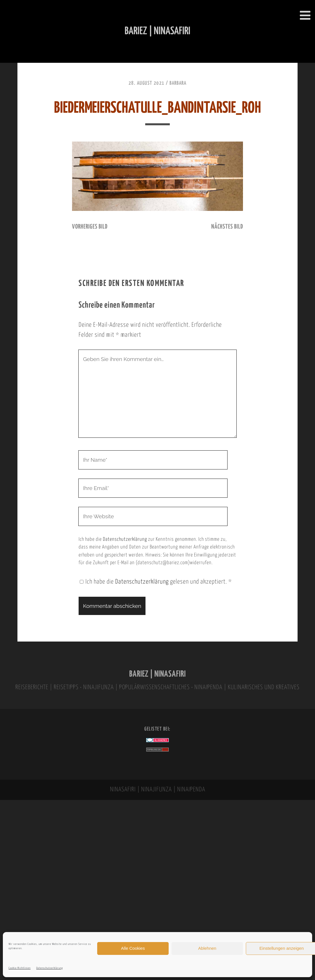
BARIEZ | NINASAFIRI (157, 674)
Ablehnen (207, 948)
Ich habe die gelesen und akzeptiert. (156, 582)
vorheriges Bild (90, 227)
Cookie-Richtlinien (20, 968)
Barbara (178, 83)
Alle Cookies (133, 948)
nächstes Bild (227, 227)
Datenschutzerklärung (50, 968)
